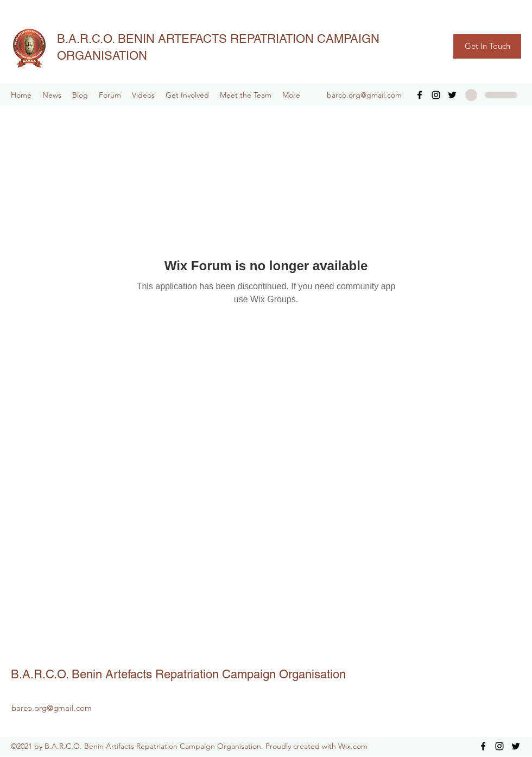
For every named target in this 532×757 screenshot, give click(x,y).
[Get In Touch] (487, 46)
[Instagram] (436, 95)
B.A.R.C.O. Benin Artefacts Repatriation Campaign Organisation (178, 674)
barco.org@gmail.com (364, 95)
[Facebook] (420, 95)
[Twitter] (452, 95)
